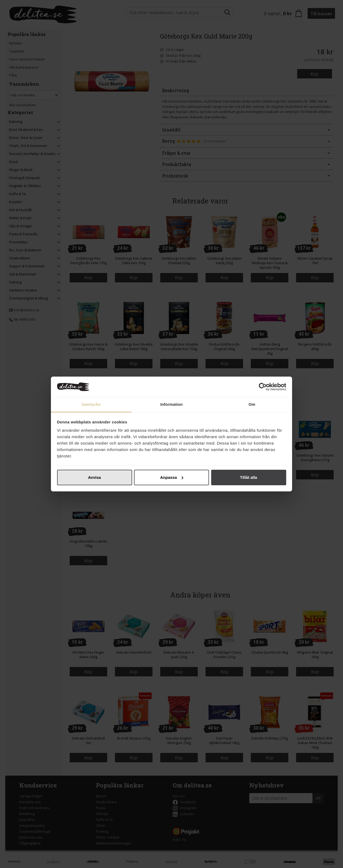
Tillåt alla (249, 477)
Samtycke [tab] (91, 404)
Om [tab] (252, 404)
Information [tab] (171, 404)
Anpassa (172, 477)
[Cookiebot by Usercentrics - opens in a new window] (263, 387)
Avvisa (95, 477)
